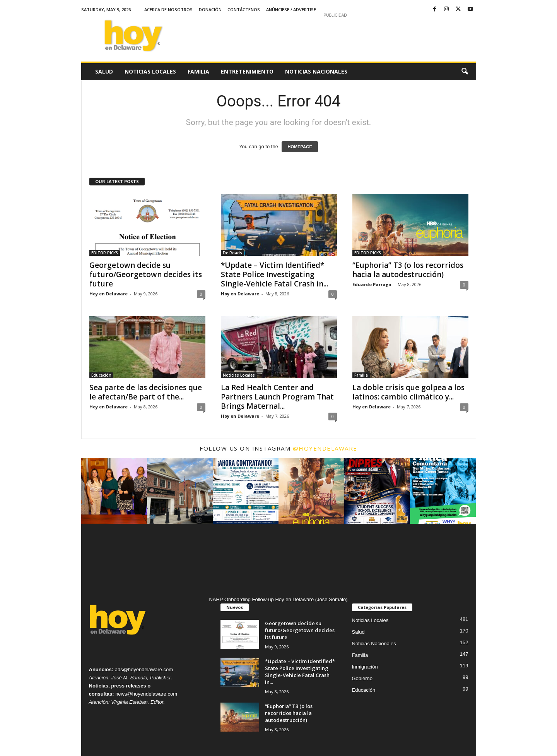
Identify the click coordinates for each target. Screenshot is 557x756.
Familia (198, 71)
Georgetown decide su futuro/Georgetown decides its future (146, 274)
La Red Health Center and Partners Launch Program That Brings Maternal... (277, 397)
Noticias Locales (150, 71)
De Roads (232, 253)
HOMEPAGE (300, 147)
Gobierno (362, 678)
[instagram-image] (114, 491)
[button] (465, 72)
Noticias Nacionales (316, 71)
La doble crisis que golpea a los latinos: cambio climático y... (408, 392)
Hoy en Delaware (108, 294)
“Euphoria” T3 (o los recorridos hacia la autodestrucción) (408, 270)
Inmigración (365, 667)
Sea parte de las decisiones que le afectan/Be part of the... (146, 392)
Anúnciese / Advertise (291, 9)
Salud (104, 71)
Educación (101, 375)
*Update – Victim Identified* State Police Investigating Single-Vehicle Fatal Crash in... (274, 274)
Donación (210, 9)
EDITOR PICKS (105, 253)
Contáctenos (244, 9)
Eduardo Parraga (372, 284)
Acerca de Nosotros (168, 9)
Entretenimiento (247, 71)
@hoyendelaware (325, 448)
